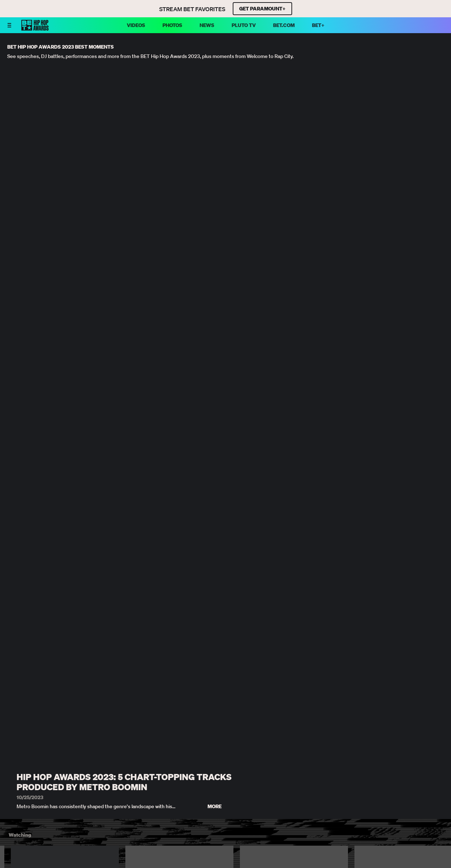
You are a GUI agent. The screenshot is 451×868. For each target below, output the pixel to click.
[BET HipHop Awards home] (35, 28)
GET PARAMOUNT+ (262, 9)
